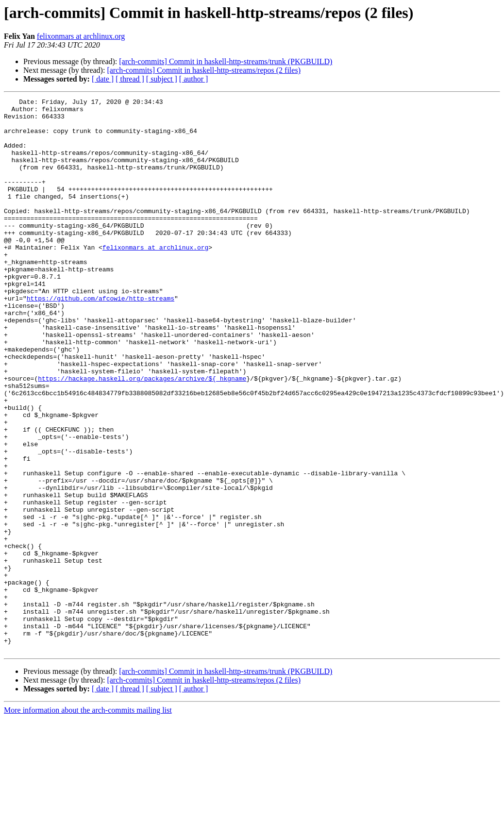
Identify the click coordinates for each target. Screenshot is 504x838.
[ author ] (194, 79)
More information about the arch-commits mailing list (88, 821)
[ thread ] (130, 79)
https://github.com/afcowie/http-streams (101, 339)
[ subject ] (162, 79)
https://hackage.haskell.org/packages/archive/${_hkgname (142, 435)
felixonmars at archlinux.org (81, 36)
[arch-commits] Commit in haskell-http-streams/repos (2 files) (204, 70)
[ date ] (103, 79)
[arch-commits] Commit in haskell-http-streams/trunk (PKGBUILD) (226, 61)
